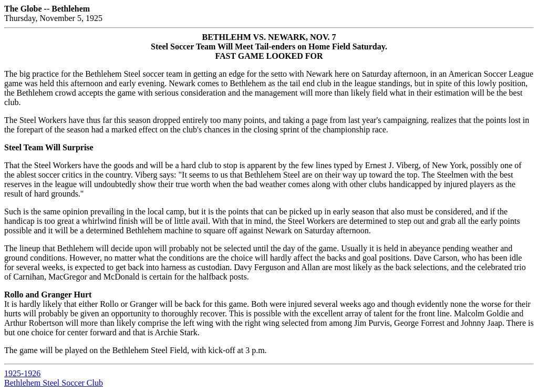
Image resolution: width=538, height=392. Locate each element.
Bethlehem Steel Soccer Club (54, 383)
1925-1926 (22, 373)
